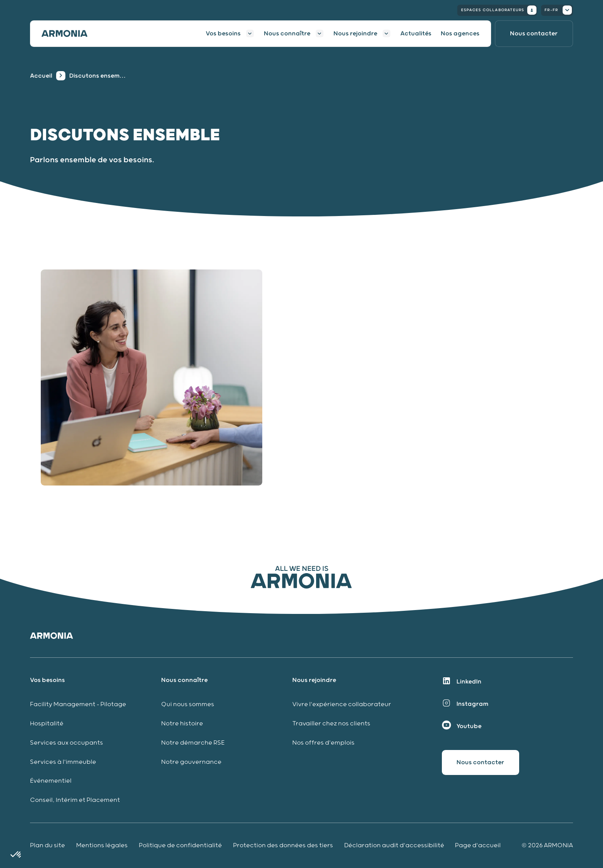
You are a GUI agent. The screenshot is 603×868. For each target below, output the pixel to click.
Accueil (41, 76)
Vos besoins (223, 33)
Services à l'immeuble (63, 762)
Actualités (416, 33)
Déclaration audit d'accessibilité (394, 846)
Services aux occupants (67, 743)
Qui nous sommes (188, 704)
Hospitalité (47, 724)
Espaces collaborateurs (499, 10)
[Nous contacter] (534, 34)
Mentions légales (102, 846)
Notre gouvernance (192, 762)
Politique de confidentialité (180, 846)
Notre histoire (182, 724)
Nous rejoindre (355, 33)
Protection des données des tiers (283, 846)
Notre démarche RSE (193, 743)
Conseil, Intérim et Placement (75, 800)
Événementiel (51, 781)
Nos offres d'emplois (323, 743)
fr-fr (558, 10)
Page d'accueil (478, 846)
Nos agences (460, 33)
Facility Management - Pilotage (78, 704)
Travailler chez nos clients (331, 724)
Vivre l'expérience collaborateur (342, 704)
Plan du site (47, 846)
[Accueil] (69, 33)
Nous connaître (287, 33)
